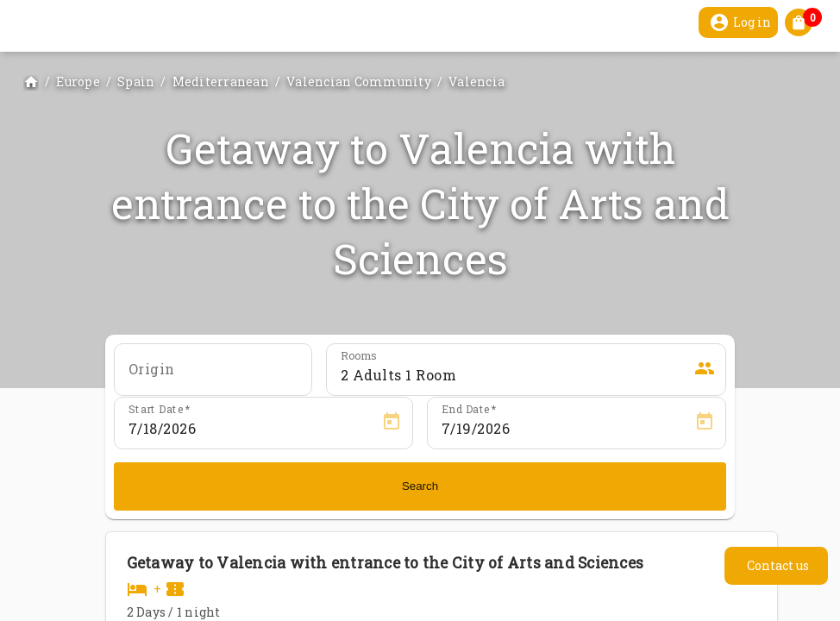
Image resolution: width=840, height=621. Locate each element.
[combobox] (213, 375)
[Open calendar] (392, 422)
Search (420, 486)
